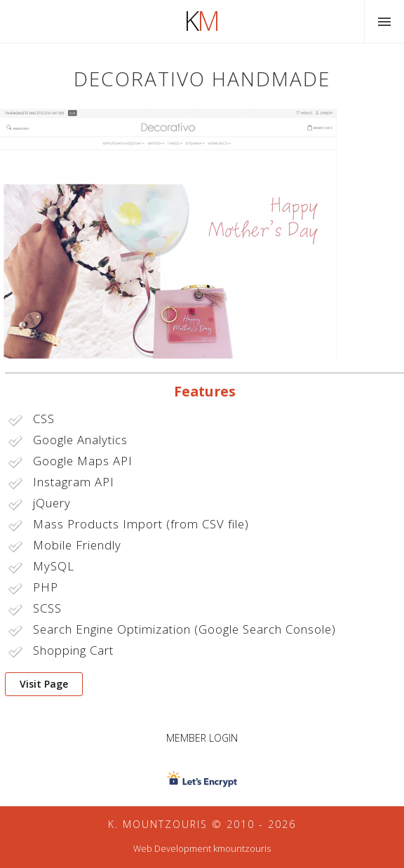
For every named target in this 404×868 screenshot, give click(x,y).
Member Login (202, 738)
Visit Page (44, 684)
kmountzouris (242, 849)
